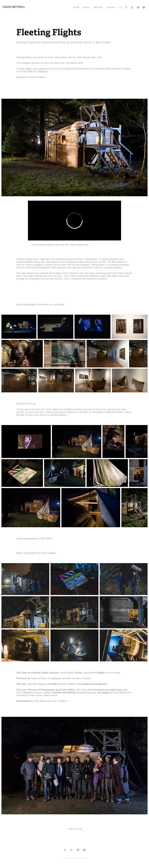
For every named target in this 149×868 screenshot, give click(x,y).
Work (76, 7)
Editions (98, 7)
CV (121, 7)
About (87, 7)
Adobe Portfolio (80, 858)
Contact (111, 7)
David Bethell (14, 7)
